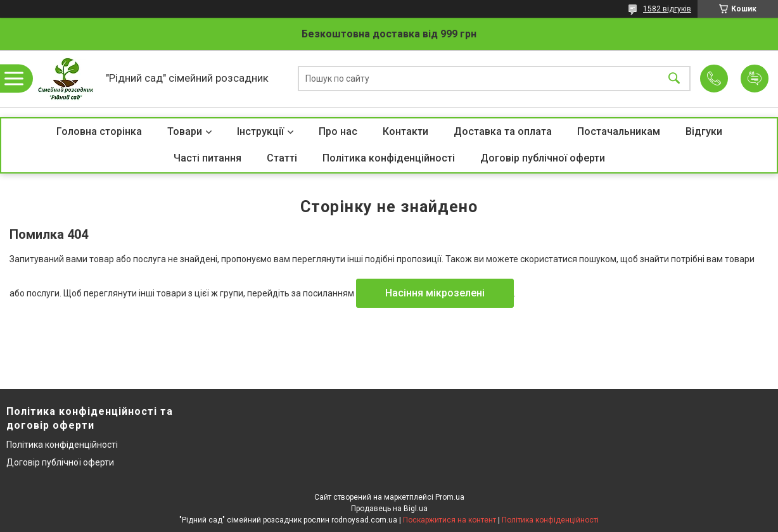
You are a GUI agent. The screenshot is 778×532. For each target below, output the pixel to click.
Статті (282, 158)
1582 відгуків (667, 9)
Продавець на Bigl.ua (389, 509)
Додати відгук (755, 79)
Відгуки (704, 131)
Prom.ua (450, 497)
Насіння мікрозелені (435, 293)
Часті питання (207, 158)
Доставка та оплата (503, 131)
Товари (185, 131)
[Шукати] (674, 79)
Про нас (338, 131)
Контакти (405, 131)
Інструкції (260, 131)
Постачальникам (619, 131)
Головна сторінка (99, 131)
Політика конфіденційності (389, 158)
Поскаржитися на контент (450, 520)
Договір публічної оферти (543, 158)
